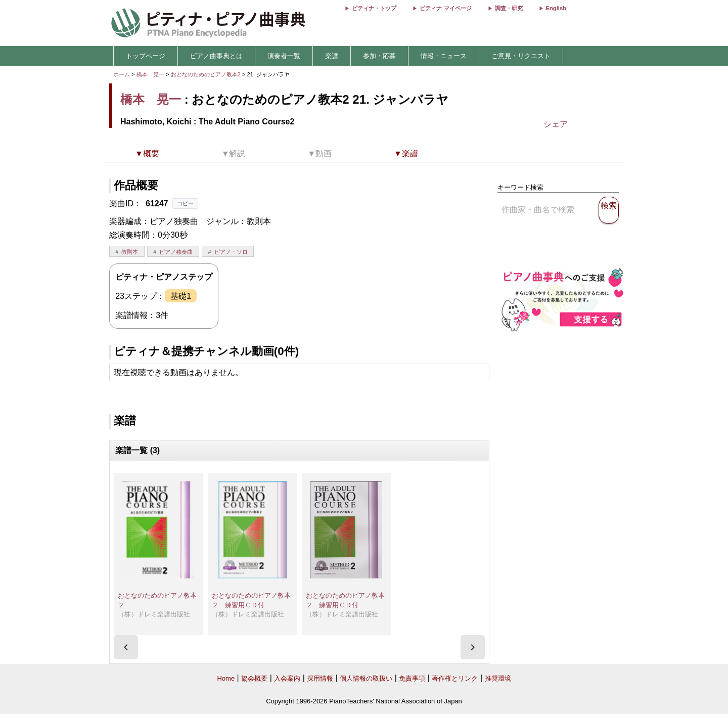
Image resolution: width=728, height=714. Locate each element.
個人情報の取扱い (366, 678)
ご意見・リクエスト (521, 56)
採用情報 (320, 678)
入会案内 (287, 678)
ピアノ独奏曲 (176, 252)
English (556, 8)
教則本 (130, 252)
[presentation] (126, 647)
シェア (556, 124)
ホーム (122, 74)
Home (226, 678)
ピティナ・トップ (374, 8)
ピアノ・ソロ (231, 252)
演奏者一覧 (284, 56)
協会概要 (254, 678)
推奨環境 (498, 678)
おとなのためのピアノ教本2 (207, 74)
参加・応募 (379, 56)
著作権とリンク (455, 678)
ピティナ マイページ (445, 8)
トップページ (146, 56)
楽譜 (332, 56)
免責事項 (412, 678)
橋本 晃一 (150, 74)
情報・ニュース (444, 56)
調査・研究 (509, 8)
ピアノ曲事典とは (216, 56)
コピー (185, 203)
